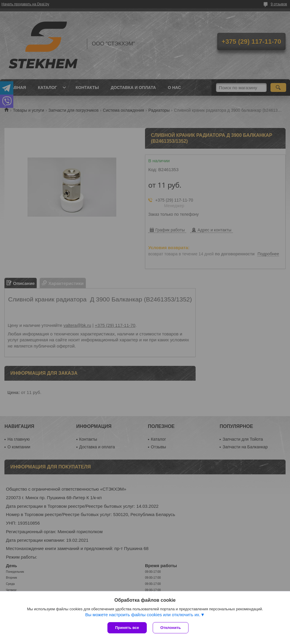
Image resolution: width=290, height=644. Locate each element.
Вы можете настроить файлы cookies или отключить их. (143, 615)
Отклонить (171, 628)
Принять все (127, 628)
